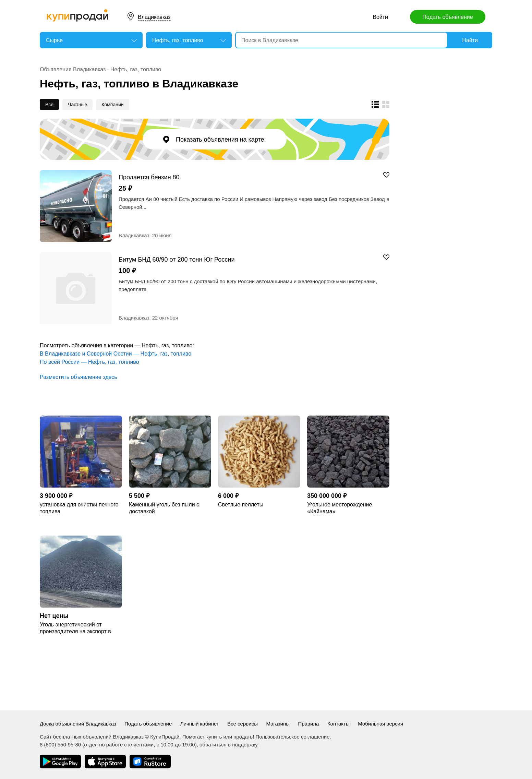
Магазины (278, 724)
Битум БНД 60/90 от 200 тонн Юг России (177, 259)
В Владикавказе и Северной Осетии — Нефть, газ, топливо (116, 354)
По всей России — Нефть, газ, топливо (89, 362)
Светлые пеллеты (241, 505)
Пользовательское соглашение (293, 737)
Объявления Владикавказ (73, 69)
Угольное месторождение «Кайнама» (340, 508)
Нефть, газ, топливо (136, 69)
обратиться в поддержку (228, 745)
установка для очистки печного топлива (79, 508)
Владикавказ (154, 17)
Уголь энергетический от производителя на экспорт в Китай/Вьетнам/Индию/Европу (78, 628)
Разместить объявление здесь (78, 377)
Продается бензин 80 (149, 177)
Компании (112, 105)
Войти (380, 17)
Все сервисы (243, 724)
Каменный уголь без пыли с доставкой (164, 508)
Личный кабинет (200, 724)
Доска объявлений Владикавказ (78, 724)
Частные (77, 105)
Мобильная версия (380, 724)
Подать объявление (448, 17)
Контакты (338, 724)
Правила (309, 724)
